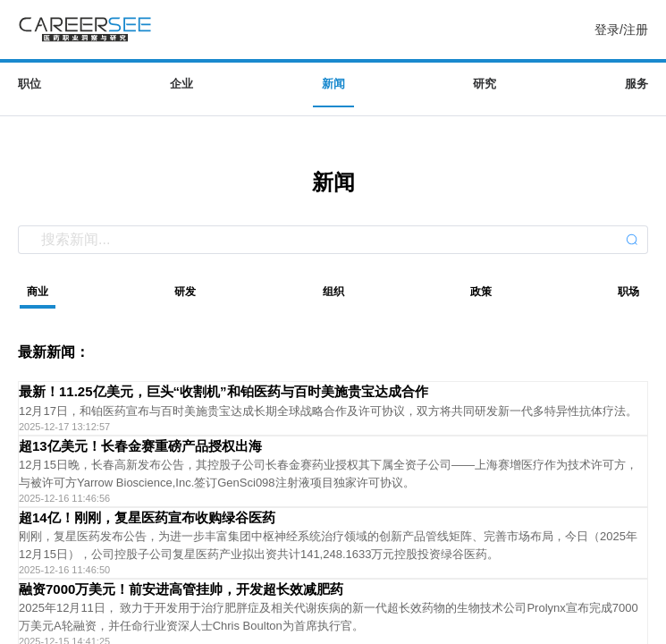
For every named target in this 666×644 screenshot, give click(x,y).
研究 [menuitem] (485, 84)
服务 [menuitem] (636, 84)
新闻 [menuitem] (333, 84)
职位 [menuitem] (30, 84)
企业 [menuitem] (181, 84)
